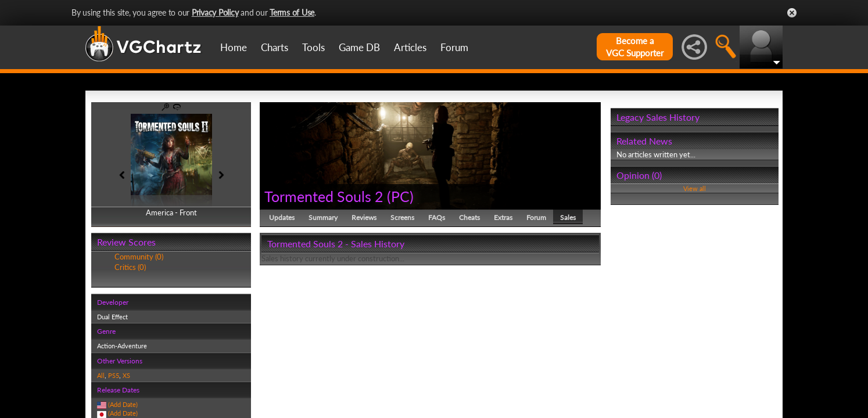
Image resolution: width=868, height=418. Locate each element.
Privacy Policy (215, 12)
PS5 (114, 375)
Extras (503, 217)
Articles (410, 47)
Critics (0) (130, 267)
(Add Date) (123, 404)
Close (792, 13)
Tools (313, 47)
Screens (402, 217)
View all (695, 188)
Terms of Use (292, 12)
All (101, 375)
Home (234, 47)
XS (126, 375)
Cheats (469, 217)
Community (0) (139, 257)
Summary (323, 217)
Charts (275, 47)
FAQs (437, 217)
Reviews (364, 217)
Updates (282, 217)
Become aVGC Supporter (635, 47)
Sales (568, 217)
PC (400, 196)
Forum (454, 47)
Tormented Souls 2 (324, 196)
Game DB (359, 47)
